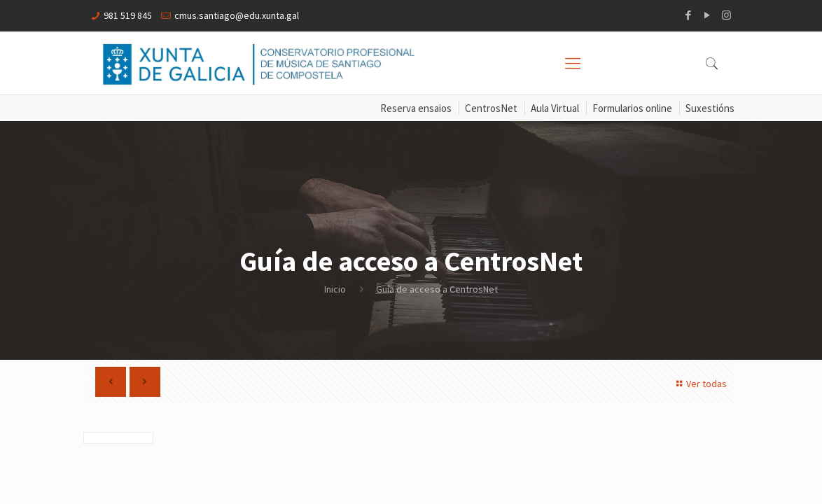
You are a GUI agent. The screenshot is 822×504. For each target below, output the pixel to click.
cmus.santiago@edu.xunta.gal (237, 15)
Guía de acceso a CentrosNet (437, 289)
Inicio (335, 289)
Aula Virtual (555, 108)
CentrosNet (491, 108)
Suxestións (710, 108)
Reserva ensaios (416, 108)
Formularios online (632, 108)
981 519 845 (128, 15)
